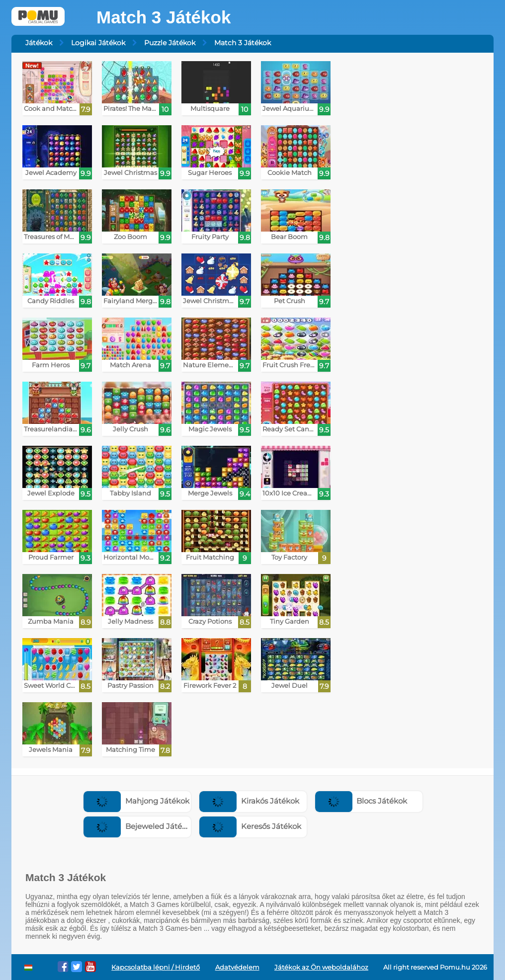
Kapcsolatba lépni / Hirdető (156, 967)
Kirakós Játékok (249, 801)
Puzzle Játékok (170, 43)
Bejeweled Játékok (139, 826)
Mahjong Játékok (136, 801)
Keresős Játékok (250, 826)
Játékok (39, 43)
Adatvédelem (237, 967)
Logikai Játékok (98, 43)
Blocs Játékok (361, 801)
